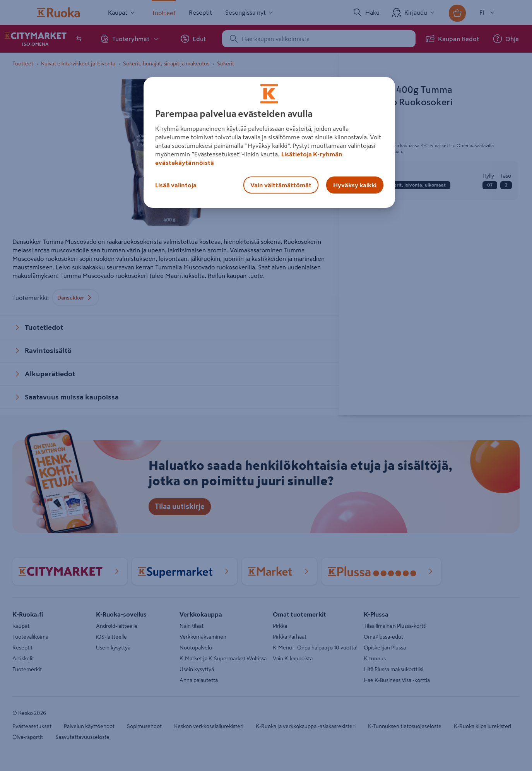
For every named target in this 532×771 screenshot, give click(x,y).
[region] (269, 142)
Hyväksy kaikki (355, 185)
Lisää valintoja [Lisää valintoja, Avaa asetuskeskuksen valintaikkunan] (176, 185)
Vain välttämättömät (281, 185)
